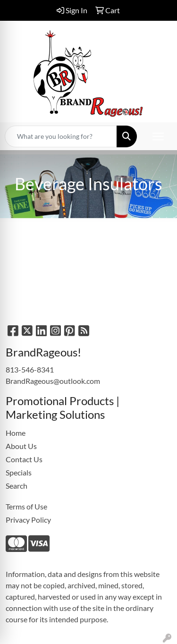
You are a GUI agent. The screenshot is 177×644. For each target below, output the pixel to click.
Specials (19, 472)
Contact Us (24, 459)
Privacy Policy (28, 520)
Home (16, 433)
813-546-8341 (30, 369)
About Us (21, 446)
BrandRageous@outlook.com (53, 381)
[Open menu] (158, 136)
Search (17, 486)
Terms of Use (26, 506)
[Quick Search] (61, 136)
